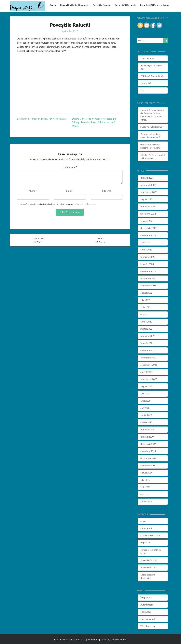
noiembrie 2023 (148, 235)
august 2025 (146, 199)
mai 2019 (145, 494)
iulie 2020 (145, 393)
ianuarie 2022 (147, 343)
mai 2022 (145, 314)
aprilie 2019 (146, 501)
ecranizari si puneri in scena (155, 5)
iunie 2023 (145, 242)
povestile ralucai (90, 122)
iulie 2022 (145, 300)
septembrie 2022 (149, 285)
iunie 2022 (145, 307)
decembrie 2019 (148, 444)
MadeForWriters (119, 639)
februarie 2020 (148, 429)
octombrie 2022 (148, 278)
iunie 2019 (145, 487)
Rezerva (158, 127)
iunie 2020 (145, 401)
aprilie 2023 (146, 250)
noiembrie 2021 (148, 350)
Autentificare (147, 605)
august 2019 (146, 473)
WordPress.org (148, 626)
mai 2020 (145, 408)
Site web (107, 191)
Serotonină (146, 83)
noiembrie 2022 (148, 271)
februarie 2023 (148, 257)
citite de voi (146, 528)
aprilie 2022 (146, 322)
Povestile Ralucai (102, 5)
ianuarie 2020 (147, 437)
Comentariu (70, 167)
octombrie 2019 (148, 458)
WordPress (93, 639)
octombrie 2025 (148, 185)
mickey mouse (94, 119)
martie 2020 (146, 422)
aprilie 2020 (146, 415)
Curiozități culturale (125, 5)
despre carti (78, 119)
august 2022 (146, 293)
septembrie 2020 (149, 379)
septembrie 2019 (149, 465)
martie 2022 (146, 329)
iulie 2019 (145, 480)
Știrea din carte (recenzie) (74, 5)
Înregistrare (146, 597)
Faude (143, 110)
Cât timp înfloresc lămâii (152, 76)
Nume (33, 191)
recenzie (104, 122)
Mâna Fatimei (147, 58)
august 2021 (146, 372)
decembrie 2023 (148, 228)
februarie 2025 (148, 206)
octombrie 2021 (148, 358)
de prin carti (146, 542)
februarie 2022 (148, 336)
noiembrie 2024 (148, 214)
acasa (53, 5)
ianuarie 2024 (147, 221)
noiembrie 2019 (148, 451)
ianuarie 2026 (147, 178)
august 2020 (146, 386)
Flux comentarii (148, 619)
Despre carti (146, 134)
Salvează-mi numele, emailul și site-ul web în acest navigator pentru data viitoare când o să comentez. (58, 204)
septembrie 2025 (149, 192)
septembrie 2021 (149, 365)
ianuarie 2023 (147, 264)
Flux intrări (146, 612)
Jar (142, 90)
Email (70, 191)
